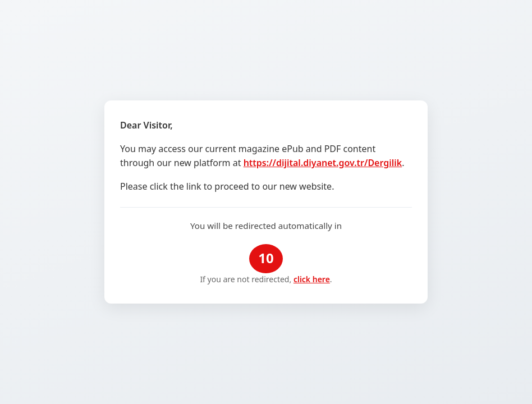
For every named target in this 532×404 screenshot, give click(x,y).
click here (312, 279)
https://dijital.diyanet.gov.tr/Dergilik (323, 163)
